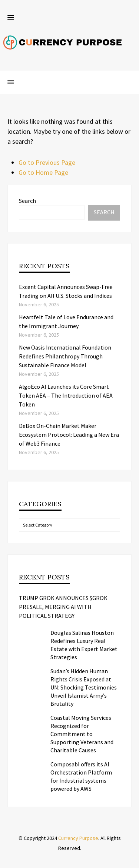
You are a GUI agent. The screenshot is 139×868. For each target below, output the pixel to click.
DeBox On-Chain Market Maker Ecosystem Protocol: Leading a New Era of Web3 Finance (69, 435)
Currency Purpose (78, 838)
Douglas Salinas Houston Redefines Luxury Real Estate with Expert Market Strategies (84, 645)
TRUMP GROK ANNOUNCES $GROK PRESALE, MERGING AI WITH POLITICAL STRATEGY (63, 607)
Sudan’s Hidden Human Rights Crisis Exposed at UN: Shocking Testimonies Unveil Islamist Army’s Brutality (84, 687)
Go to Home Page (43, 172)
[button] (11, 18)
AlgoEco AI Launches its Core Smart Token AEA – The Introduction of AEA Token (66, 395)
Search (27, 201)
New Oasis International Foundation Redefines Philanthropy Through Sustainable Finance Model (65, 356)
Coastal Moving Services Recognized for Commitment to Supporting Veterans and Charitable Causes (82, 734)
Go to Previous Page (47, 162)
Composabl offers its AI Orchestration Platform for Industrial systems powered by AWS (81, 776)
